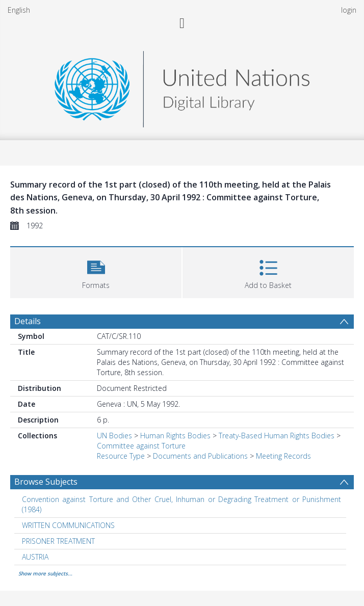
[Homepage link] (182, 86)
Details (28, 321)
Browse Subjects (46, 482)
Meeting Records (283, 456)
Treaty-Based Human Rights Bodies (277, 436)
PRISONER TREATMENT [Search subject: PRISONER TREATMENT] (58, 541)
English (19, 10)
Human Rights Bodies (175, 436)
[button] (96, 271)
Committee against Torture (141, 446)
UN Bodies (114, 436)
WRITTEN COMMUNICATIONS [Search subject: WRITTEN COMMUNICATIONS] (68, 525)
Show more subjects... (45, 573)
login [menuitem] (349, 10)
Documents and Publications (200, 456)
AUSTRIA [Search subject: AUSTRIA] (35, 557)
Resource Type (121, 456)
